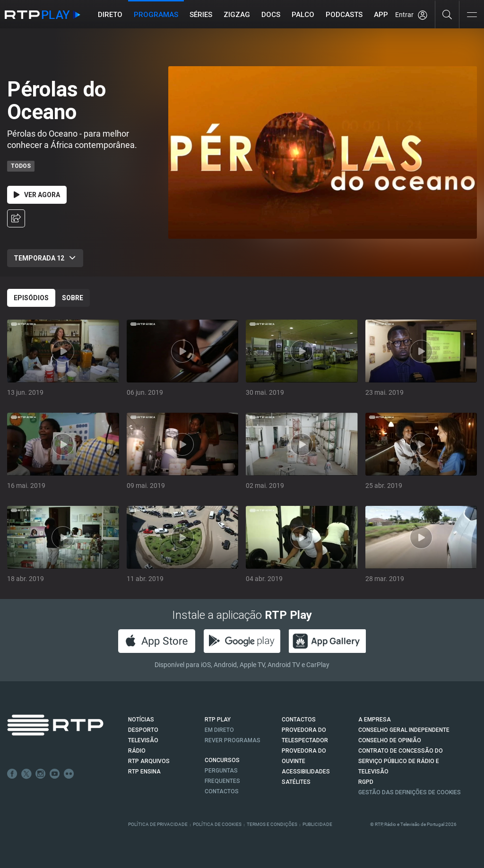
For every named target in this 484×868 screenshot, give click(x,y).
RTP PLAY (218, 720)
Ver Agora (37, 195)
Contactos (222, 791)
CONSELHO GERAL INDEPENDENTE (404, 730)
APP (381, 15)
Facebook (12, 774)
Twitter (26, 774)
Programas (156, 15)
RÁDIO (137, 751)
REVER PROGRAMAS (233, 740)
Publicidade (317, 824)
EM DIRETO (219, 730)
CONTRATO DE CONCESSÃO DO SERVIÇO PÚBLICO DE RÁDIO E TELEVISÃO (401, 761)
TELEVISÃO (143, 740)
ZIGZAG (237, 15)
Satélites (296, 782)
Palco (303, 15)
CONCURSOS (222, 760)
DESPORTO (143, 730)
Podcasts (344, 15)
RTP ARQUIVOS (149, 761)
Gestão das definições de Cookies (410, 792)
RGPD (366, 782)
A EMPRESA (375, 720)
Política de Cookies (217, 824)
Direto (110, 15)
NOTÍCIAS (141, 720)
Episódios (31, 298)
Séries (201, 15)
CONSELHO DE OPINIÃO (390, 740)
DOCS (271, 15)
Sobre (73, 298)
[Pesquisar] (447, 14)
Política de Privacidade (158, 824)
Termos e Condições (272, 824)
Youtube (55, 774)
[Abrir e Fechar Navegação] (472, 15)
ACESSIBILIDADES (306, 772)
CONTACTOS (299, 720)
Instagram (41, 774)
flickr (69, 774)
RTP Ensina (144, 772)
